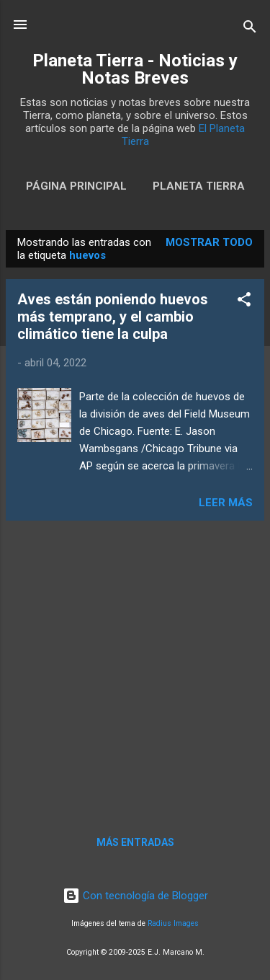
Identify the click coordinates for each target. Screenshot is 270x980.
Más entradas (135, 842)
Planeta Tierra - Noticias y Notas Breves (135, 69)
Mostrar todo (209, 242)
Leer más (226, 503)
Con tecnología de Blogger (135, 896)
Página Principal (76, 186)
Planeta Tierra (199, 186)
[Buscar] (250, 29)
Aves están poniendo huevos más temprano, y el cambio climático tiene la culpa (113, 317)
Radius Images (173, 923)
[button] (244, 302)
